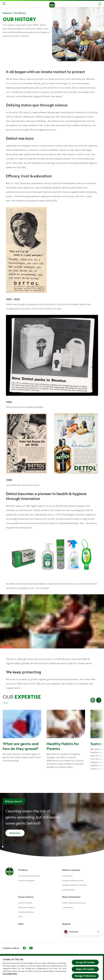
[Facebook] (24, 948)
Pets (20, 917)
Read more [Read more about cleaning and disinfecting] (15, 833)
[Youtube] (31, 948)
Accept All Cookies (85, 962)
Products (23, 870)
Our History (20, 13)
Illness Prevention (71, 897)
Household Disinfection (29, 876)
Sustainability (68, 890)
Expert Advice (26, 897)
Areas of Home (25, 903)
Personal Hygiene (26, 880)
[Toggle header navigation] (100, 4)
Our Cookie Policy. (10, 974)
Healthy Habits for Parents (74, 885)
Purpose (7, 13)
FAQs (21, 924)
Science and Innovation (73, 880)
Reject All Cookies (85, 969)
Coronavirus (68, 907)
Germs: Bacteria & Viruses (74, 903)
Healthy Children (26, 912)
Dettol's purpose (71, 870)
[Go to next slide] (99, 700)
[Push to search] (4, 4)
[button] (82, 932)
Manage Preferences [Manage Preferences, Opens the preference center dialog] (85, 976)
